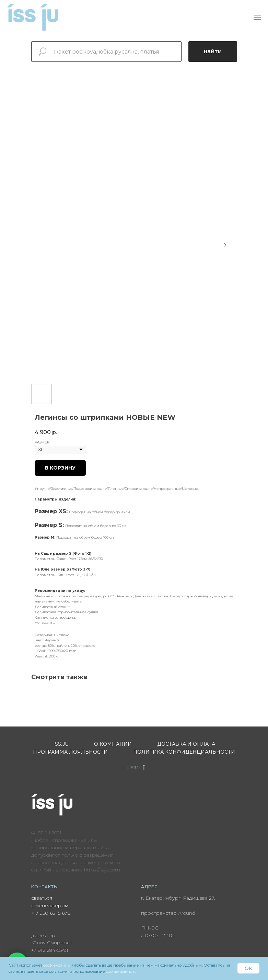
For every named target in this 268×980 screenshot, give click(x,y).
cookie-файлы (57, 965)
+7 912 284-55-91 (50, 950)
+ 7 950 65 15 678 (51, 913)
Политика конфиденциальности (184, 752)
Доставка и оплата (186, 744)
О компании (113, 744)
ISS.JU (61, 744)
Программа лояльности (70, 752)
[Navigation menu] (257, 17)
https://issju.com (102, 870)
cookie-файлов (120, 971)
